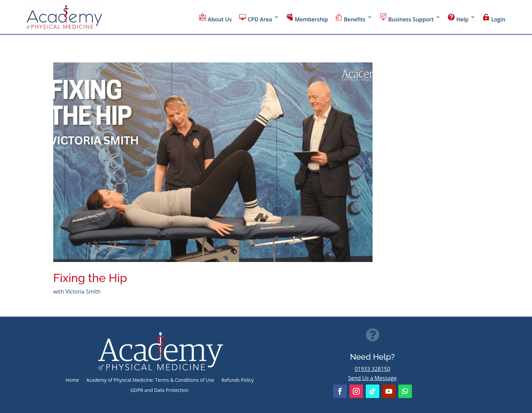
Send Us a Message (372, 378)
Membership (307, 18)
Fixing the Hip (90, 278)
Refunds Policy (238, 380)
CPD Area (256, 18)
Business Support (407, 18)
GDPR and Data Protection (160, 391)
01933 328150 (372, 369)
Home (72, 380)
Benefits (350, 18)
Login (494, 18)
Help (458, 18)
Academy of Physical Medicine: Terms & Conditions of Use (150, 380)
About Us (215, 18)
